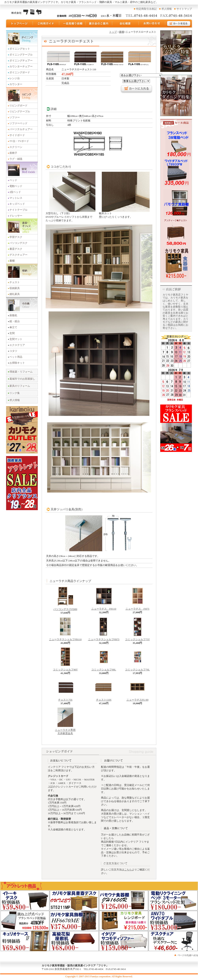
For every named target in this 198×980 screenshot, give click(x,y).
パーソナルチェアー (21, 129)
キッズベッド (17, 204)
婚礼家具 (15, 294)
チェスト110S (104, 699)
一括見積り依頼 (73, 23)
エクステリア (17, 345)
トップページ (19, 23)
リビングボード (18, 106)
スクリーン (16, 147)
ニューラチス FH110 (104, 608)
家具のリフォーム (20, 386)
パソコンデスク (18, 243)
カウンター (16, 84)
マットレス (16, 198)
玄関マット (16, 339)
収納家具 (15, 288)
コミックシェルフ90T (65, 668)
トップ (113, 32)
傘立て (13, 327)
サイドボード (17, 135)
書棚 (12, 261)
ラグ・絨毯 (16, 159)
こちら (128, 870)
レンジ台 (15, 78)
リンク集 (15, 393)
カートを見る (179, 23)
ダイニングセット (20, 49)
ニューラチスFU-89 (137, 699)
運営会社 (125, 23)
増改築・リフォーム (21, 372)
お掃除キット (17, 363)
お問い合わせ (152, 23)
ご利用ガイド (46, 23)
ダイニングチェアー (21, 61)
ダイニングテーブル (21, 55)
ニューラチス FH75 (137, 608)
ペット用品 (16, 357)
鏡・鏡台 (15, 321)
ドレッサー (16, 216)
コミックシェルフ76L (137, 668)
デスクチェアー (18, 255)
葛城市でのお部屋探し (22, 379)
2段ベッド (15, 192)
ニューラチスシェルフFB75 (104, 638)
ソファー (15, 117)
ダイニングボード (20, 72)
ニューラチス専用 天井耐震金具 (65, 731)
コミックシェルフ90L (104, 668)
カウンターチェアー (21, 67)
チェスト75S (65, 699)
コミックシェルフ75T (137, 638)
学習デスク (16, 237)
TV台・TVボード (19, 141)
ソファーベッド (18, 123)
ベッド (13, 180)
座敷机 (13, 315)
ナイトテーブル (18, 210)
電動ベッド (16, 186)
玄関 (12, 333)
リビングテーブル (20, 112)
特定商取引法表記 (146, 9)
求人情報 (167, 9)
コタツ (13, 351)
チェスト (15, 282)
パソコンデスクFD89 (65, 608)
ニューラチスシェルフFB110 (65, 638)
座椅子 (13, 153)
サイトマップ (184, 9)
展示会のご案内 (99, 23)
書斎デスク (16, 249)
